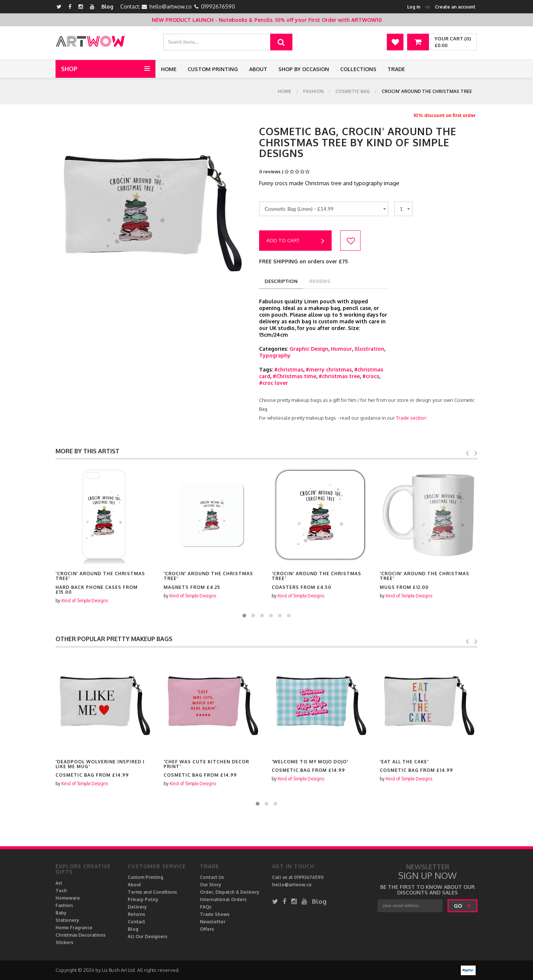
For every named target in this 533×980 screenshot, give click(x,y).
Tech (61, 891)
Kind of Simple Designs (85, 596)
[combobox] (324, 209)
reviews (320, 281)
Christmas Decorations (81, 935)
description (281, 281)
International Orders (223, 899)
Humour (341, 349)
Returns (136, 914)
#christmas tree (339, 376)
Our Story (211, 885)
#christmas (289, 369)
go (462, 906)
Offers (207, 929)
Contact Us (212, 877)
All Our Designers (148, 936)
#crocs (371, 376)
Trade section (411, 418)
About (258, 69)
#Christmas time (294, 376)
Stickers (64, 942)
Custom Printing (213, 69)
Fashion (313, 91)
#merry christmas (329, 369)
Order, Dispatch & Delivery (230, 892)
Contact (136, 922)
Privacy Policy (143, 899)
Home (169, 69)
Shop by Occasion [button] (304, 69)
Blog (107, 6)
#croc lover (274, 383)
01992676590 (218, 6)
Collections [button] (358, 69)
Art (59, 883)
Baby (61, 913)
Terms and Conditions (152, 892)
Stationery (67, 920)
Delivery (137, 907)
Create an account (455, 7)
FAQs (206, 907)
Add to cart (295, 241)
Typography (275, 355)
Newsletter (213, 922)
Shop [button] (69, 69)
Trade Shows (215, 914)
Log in (414, 7)
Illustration (369, 349)
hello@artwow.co (171, 6)
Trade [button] (396, 69)
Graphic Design (309, 349)
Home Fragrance (74, 928)
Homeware (68, 898)
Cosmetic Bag (353, 91)
